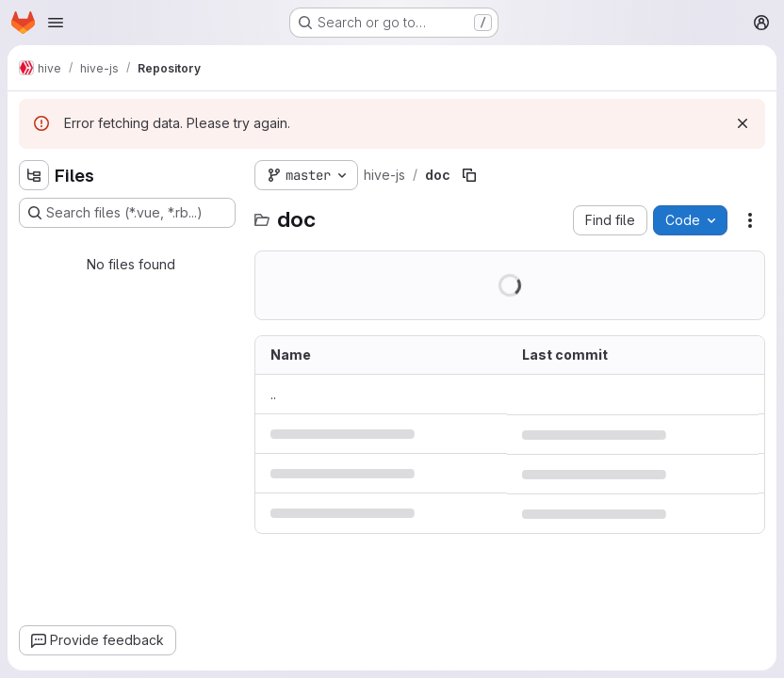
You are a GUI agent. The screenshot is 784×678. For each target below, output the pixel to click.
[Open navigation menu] (56, 23)
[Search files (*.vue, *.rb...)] (127, 213)
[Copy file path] (469, 175)
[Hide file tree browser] (34, 175)
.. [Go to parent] (273, 394)
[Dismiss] (743, 123)
